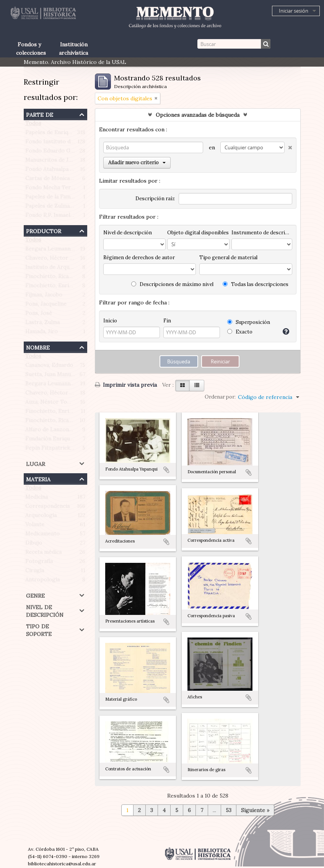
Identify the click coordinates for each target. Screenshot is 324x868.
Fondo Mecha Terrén (52, 189)
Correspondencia (47, 508)
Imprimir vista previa (126, 385)
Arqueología (41, 517)
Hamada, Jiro (42, 333)
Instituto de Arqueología (57, 269)
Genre (35, 595)
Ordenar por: (220, 397)
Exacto (240, 332)
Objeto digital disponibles (198, 233)
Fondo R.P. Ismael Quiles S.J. (61, 217)
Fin (167, 321)
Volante (35, 526)
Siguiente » (255, 810)
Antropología (42, 581)
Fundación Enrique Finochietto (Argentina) (80, 440)
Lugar (36, 463)
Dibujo (34, 544)
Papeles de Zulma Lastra (56, 208)
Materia (38, 478)
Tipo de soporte (39, 629)
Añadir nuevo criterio (137, 163)
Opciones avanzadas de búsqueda (198, 115)
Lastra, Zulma (42, 324)
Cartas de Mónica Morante (59, 180)
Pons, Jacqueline (46, 306)
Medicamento (42, 535)
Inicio (110, 321)
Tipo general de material (228, 257)
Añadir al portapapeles (166, 470)
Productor (44, 230)
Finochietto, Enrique (52, 287)
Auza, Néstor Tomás (51, 404)
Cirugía (35, 572)
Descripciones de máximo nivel (172, 284)
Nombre (38, 347)
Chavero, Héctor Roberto (58, 260)
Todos (33, 125)
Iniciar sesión (294, 11)
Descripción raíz (155, 199)
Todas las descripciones (256, 284)
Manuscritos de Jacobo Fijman (64, 162)
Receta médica (43, 554)
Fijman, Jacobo (44, 296)
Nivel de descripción (45, 610)
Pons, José (39, 315)
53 (229, 810)
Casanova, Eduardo (49, 367)
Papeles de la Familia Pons (59, 198)
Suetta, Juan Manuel (50, 376)
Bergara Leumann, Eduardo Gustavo (71, 250)
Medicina (37, 499)
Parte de (40, 114)
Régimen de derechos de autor (139, 257)
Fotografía (39, 563)
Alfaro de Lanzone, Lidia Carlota (66, 431)
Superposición (249, 322)
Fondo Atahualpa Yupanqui (59, 171)
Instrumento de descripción (262, 233)
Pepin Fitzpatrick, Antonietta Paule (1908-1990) (86, 450)
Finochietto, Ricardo (51, 278)
